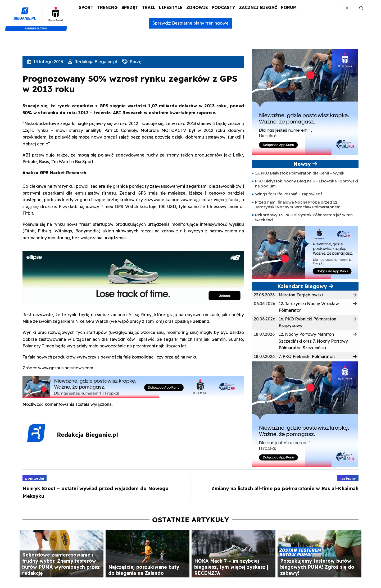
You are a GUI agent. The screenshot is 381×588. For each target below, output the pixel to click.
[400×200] (305, 252)
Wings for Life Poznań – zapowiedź (289, 194)
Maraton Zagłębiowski (301, 295)
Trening (107, 7)
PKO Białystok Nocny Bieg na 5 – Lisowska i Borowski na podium (307, 183)
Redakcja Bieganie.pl (95, 62)
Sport (86, 7)
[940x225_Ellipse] (133, 277)
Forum (289, 7)
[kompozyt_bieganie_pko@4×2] (38, 15)
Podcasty (223, 7)
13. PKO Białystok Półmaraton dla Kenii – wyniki (300, 173)
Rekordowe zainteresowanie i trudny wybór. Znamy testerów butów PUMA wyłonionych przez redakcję (61, 564)
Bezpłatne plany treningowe (200, 23)
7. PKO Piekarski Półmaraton (307, 356)
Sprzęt (130, 7)
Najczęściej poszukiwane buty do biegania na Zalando (144, 570)
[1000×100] (133, 386)
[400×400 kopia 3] (305, 101)
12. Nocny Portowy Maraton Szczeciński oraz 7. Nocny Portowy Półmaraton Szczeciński (313, 341)
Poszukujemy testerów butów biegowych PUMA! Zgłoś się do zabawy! (317, 567)
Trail (149, 7)
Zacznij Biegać (258, 7)
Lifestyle (171, 7)
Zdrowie (197, 7)
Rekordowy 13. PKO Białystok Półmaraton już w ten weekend (304, 217)
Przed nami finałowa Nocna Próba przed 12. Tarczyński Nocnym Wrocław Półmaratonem (298, 205)
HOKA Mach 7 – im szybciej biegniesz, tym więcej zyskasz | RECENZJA (231, 567)
